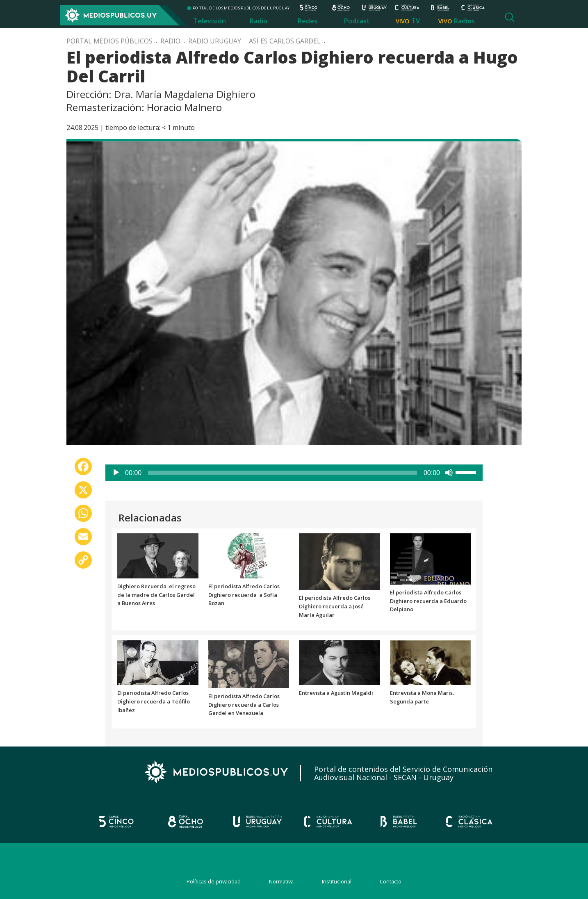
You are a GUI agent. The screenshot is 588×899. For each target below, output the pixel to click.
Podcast (357, 21)
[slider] (283, 473)
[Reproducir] (116, 473)
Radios (464, 21)
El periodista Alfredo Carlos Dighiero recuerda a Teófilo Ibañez (154, 701)
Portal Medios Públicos (109, 41)
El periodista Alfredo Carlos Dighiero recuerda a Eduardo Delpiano (428, 601)
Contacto (391, 881)
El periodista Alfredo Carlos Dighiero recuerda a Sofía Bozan (244, 595)
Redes (308, 21)
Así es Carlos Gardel (285, 41)
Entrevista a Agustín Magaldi (336, 693)
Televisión (210, 21)
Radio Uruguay (215, 41)
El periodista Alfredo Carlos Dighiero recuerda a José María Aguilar (335, 606)
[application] (294, 473)
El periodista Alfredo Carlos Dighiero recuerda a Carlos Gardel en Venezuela (244, 705)
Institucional (337, 881)
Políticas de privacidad (214, 881)
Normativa (281, 881)
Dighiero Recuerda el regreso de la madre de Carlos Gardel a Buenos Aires (156, 595)
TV (416, 21)
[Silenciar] (449, 473)
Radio (259, 21)
